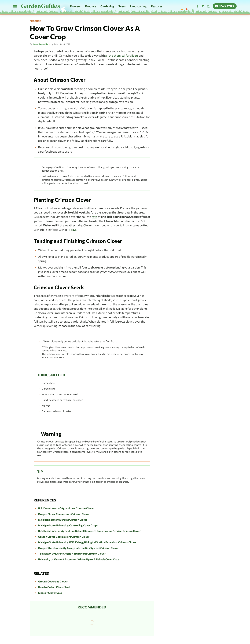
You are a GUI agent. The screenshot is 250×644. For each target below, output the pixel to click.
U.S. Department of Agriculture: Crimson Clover (66, 508)
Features (157, 6)
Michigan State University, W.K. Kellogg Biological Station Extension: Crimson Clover (87, 542)
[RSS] (208, 6)
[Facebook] (197, 6)
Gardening (107, 6)
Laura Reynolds (40, 44)
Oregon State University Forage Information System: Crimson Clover (78, 548)
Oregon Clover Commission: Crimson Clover (64, 514)
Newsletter (225, 6)
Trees (122, 6)
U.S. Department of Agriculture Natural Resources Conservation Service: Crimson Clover (89, 531)
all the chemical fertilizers (122, 55)
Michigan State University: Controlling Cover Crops (68, 525)
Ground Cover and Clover (53, 581)
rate (94, 217)
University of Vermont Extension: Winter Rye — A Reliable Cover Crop (79, 559)
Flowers (75, 6)
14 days (72, 230)
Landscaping (138, 6)
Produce (91, 6)
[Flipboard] (203, 6)
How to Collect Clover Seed (54, 587)
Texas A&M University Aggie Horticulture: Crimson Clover (72, 554)
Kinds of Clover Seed (50, 593)
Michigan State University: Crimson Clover (63, 520)
